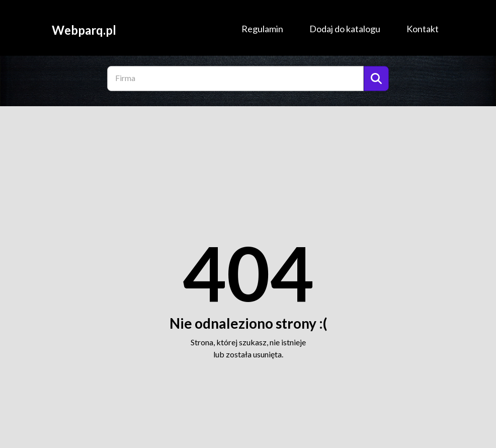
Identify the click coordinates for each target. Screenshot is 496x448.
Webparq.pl (84, 29)
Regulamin (262, 29)
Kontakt (423, 29)
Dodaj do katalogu (345, 29)
